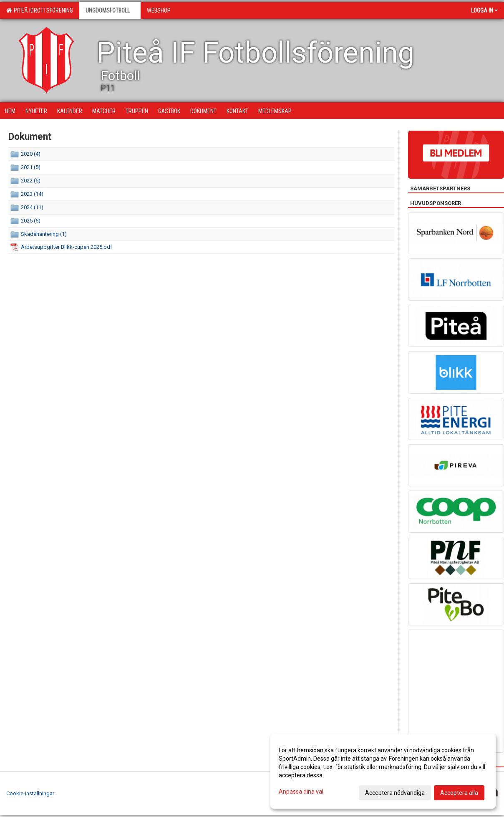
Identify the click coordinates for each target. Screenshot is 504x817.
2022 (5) (31, 181)
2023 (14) (32, 194)
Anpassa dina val (301, 792)
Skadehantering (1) (44, 234)
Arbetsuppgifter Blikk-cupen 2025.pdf (67, 247)
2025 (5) (31, 221)
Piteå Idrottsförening (40, 10)
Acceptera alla (459, 793)
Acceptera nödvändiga (395, 793)
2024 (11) (32, 207)
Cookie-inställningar (30, 793)
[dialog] (383, 771)
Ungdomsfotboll (110, 10)
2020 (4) (31, 154)
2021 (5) (31, 167)
